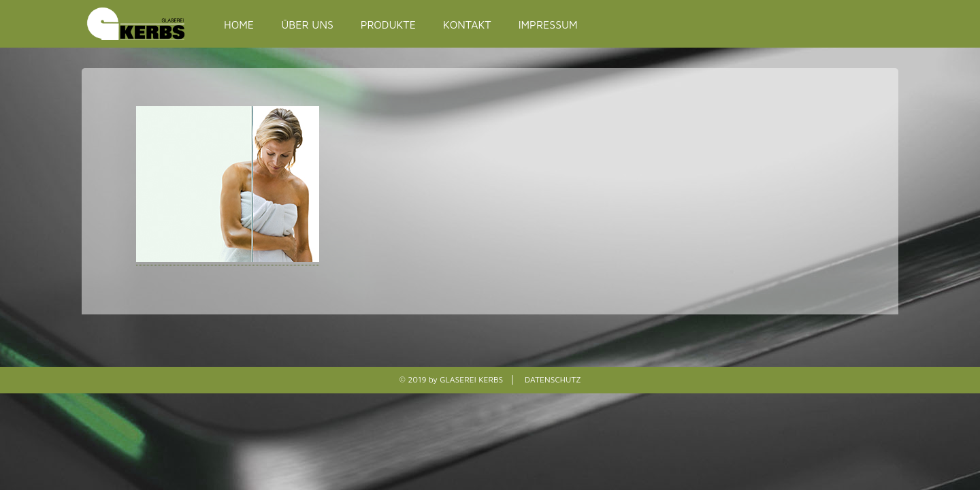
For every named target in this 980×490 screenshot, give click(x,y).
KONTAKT (467, 24)
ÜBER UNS (307, 24)
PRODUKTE (388, 24)
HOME (239, 24)
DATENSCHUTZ (553, 379)
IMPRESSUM (548, 24)
